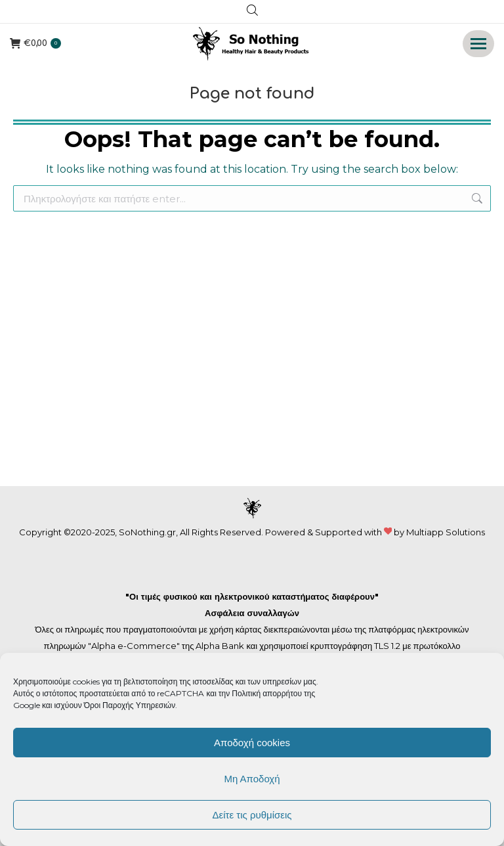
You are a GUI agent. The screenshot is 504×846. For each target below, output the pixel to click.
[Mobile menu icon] (478, 44)
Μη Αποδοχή (252, 779)
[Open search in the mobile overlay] (252, 12)
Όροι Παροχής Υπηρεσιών (130, 705)
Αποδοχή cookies (252, 743)
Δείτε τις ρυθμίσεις (252, 815)
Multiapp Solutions (446, 532)
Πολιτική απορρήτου (268, 693)
